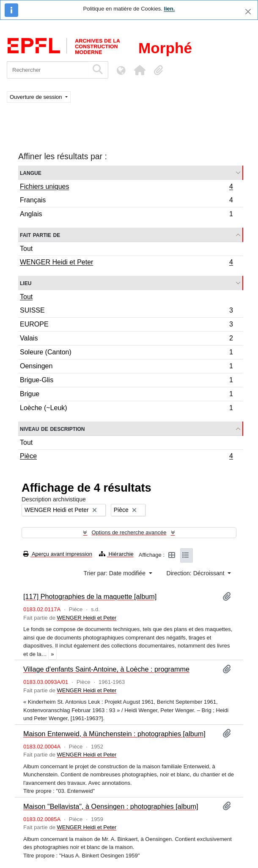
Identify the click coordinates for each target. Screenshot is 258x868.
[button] (140, 70)
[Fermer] (248, 12)
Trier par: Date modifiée (115, 573)
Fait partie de (40, 235)
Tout (26, 249)
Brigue (126, 395)
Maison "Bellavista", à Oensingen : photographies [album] (111, 806)
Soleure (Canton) (126, 353)
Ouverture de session (37, 97)
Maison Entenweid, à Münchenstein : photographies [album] (114, 734)
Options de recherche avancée (129, 532)
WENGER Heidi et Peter (126, 263)
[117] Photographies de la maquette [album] (90, 596)
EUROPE (126, 325)
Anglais (126, 215)
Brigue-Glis (126, 381)
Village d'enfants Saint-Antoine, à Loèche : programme (106, 669)
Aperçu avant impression (58, 554)
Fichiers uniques (126, 188)
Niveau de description (52, 429)
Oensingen (126, 367)
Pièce (126, 457)
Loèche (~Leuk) (126, 409)
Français (126, 201)
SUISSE (126, 312)
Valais (126, 339)
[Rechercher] (48, 70)
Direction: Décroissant (196, 573)
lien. (169, 9)
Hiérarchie (116, 554)
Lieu (26, 283)
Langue (31, 173)
